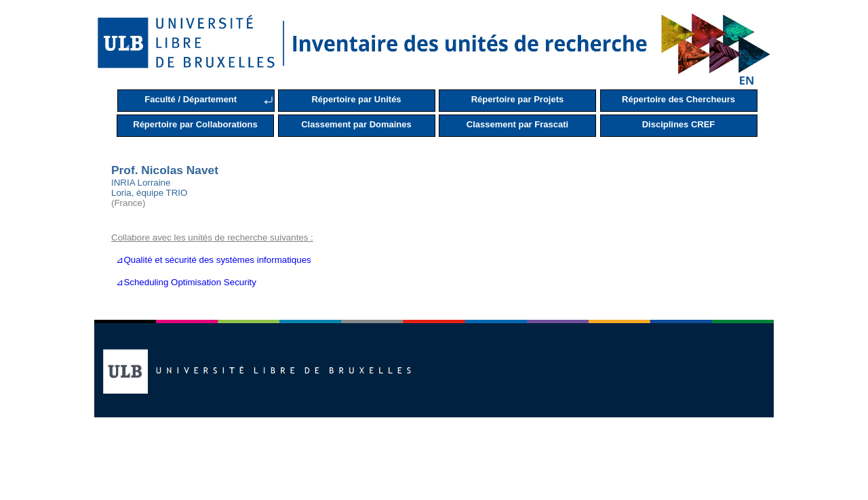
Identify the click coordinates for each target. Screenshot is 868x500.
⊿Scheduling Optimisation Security (184, 282)
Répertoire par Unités (356, 99)
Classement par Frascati (517, 124)
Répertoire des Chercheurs (678, 99)
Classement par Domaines (356, 124)
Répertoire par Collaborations (195, 124)
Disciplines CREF (679, 124)
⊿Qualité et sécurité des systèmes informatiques (211, 260)
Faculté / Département (191, 99)
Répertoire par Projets (518, 99)
